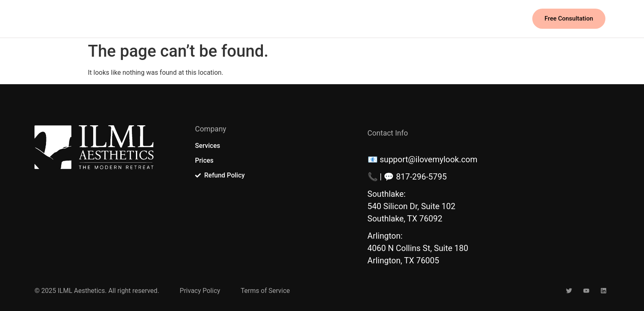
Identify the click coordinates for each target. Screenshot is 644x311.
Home (199, 19)
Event (310, 19)
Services (238, 19)
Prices (276, 19)
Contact (347, 19)
